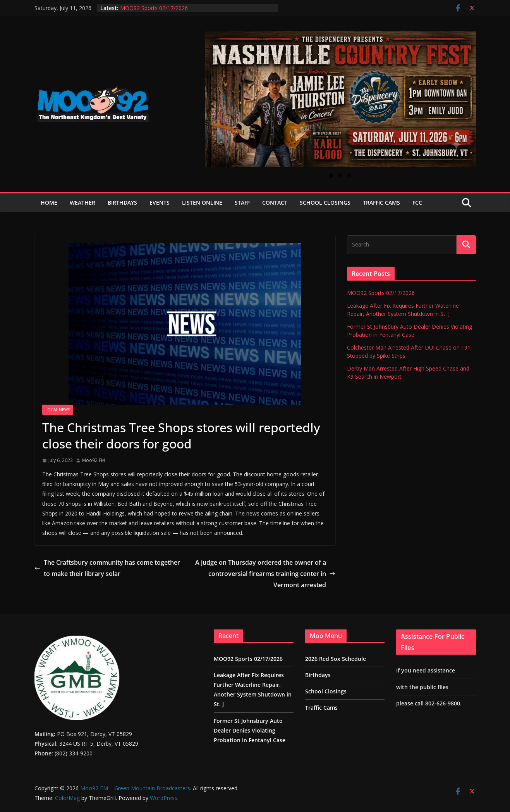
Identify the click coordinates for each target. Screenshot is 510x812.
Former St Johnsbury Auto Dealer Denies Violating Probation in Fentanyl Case (250, 730)
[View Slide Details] (340, 99)
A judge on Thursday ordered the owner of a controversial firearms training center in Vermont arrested (265, 574)
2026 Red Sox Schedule (336, 659)
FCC (417, 203)
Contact (275, 203)
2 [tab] (340, 175)
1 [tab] (331, 175)
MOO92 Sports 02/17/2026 (154, 8)
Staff (242, 203)
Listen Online (202, 203)
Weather (82, 203)
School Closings (325, 203)
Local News (58, 410)
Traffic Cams (381, 203)
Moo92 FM (94, 460)
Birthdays (122, 203)
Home (49, 203)
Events (160, 203)
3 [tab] (349, 175)
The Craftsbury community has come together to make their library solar (107, 568)
